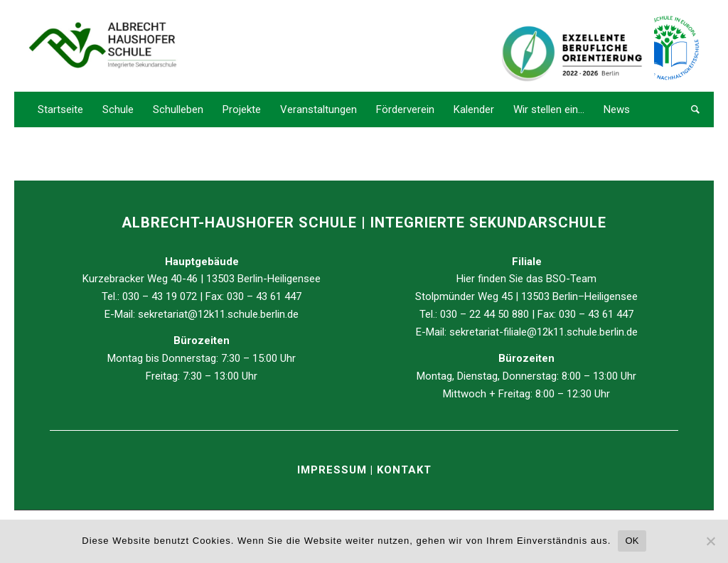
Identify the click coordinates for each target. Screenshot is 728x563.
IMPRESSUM (334, 470)
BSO (556, 279)
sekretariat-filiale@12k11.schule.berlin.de (544, 332)
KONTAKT (404, 470)
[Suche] (691, 109)
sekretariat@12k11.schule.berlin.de (218, 314)
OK (632, 541)
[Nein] (710, 541)
